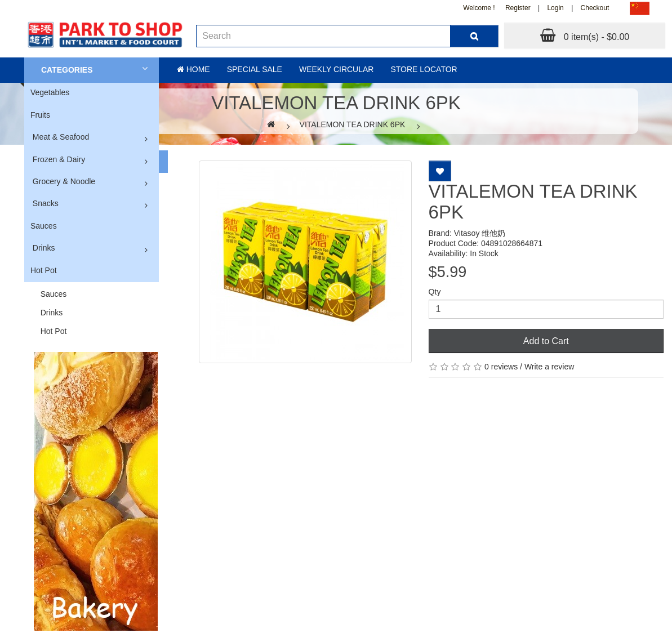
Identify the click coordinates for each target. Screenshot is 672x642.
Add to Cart (546, 341)
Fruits (40, 115)
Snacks (46, 203)
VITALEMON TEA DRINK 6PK (353, 124)
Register (518, 8)
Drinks (44, 248)
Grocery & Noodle (64, 181)
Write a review (549, 367)
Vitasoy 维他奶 (480, 233)
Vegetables (50, 92)
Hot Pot (44, 270)
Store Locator (424, 69)
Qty (435, 292)
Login (555, 8)
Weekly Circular (337, 69)
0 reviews (501, 367)
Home (193, 69)
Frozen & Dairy (59, 159)
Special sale (255, 69)
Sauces (44, 226)
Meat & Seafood (61, 137)
